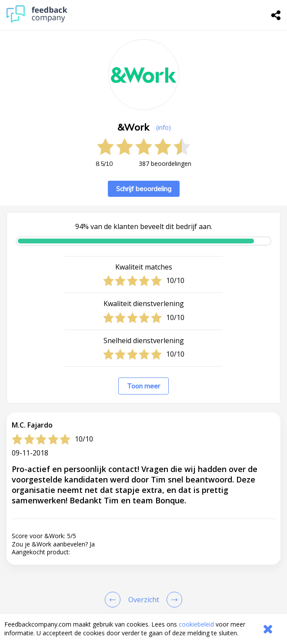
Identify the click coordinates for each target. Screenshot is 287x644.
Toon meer (143, 386)
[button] (143, 494)
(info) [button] (164, 127)
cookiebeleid (196, 624)
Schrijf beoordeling (144, 189)
